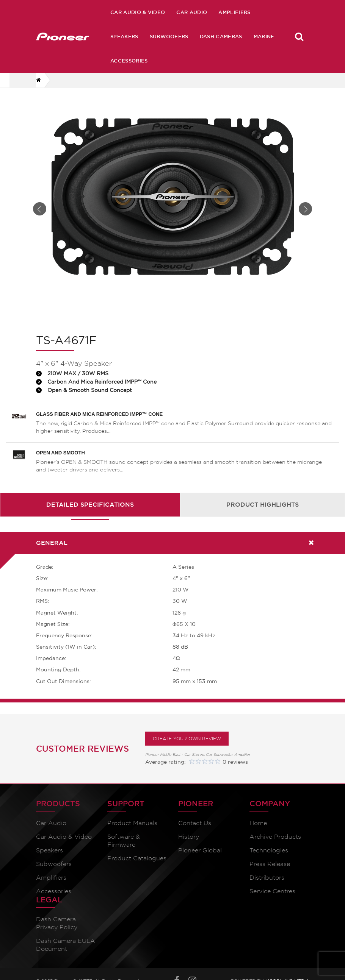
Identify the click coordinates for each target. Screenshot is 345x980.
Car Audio (192, 12)
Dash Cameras (221, 36)
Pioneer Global (200, 861)
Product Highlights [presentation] (263, 515)
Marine (264, 36)
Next (305, 214)
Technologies (269, 861)
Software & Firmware (124, 851)
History (189, 847)
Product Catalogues (137, 868)
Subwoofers (169, 36)
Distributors (267, 888)
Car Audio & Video (138, 12)
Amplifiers (234, 12)
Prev (40, 214)
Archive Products (275, 847)
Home (258, 833)
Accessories (129, 61)
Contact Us (195, 833)
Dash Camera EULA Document (66, 955)
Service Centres (272, 901)
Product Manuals (132, 833)
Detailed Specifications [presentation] (90, 515)
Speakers (124, 36)
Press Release (270, 874)
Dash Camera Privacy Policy (57, 933)
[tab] (90, 515)
